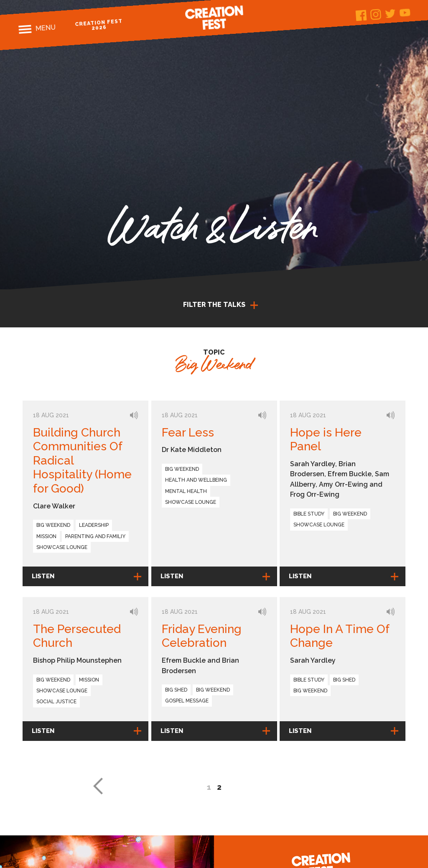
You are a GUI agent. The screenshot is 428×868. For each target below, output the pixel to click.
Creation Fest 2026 (99, 24)
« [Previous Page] (98, 786)
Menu (45, 28)
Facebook (361, 16)
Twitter (390, 14)
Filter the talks (214, 305)
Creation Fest (214, 18)
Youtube (405, 12)
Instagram (376, 14)
